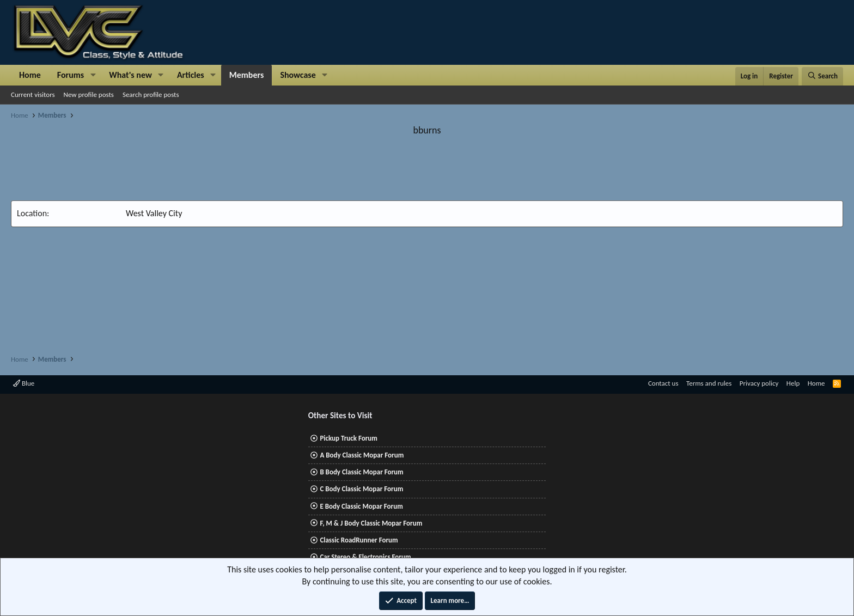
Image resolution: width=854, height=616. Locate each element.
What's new (130, 75)
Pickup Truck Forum (348, 438)
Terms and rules (709, 383)
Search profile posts (151, 94)
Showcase (298, 75)
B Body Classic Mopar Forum (361, 472)
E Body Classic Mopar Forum (361, 506)
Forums (71, 75)
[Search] (822, 76)
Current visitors (33, 94)
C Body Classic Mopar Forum (361, 489)
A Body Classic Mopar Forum (362, 455)
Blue (24, 383)
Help (793, 383)
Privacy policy (759, 383)
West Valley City (154, 213)
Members (247, 75)
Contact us (663, 383)
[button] (93, 75)
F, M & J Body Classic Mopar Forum (371, 523)
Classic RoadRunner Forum (359, 540)
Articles (191, 75)
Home (30, 75)
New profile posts (89, 94)
